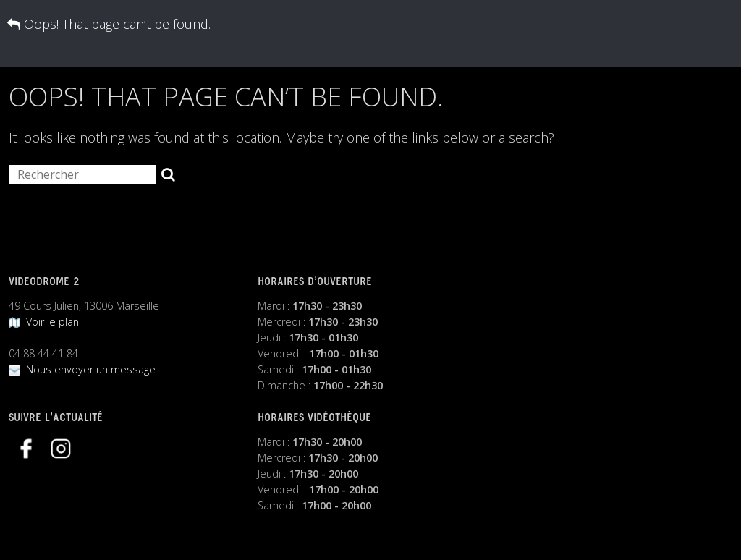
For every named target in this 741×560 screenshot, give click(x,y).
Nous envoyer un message (82, 369)
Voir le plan (44, 322)
